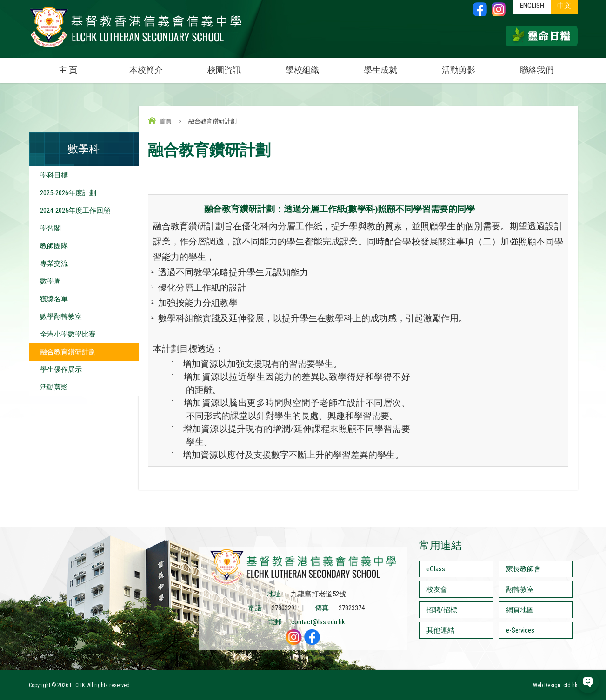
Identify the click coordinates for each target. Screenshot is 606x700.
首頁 (166, 121)
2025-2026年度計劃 (68, 193)
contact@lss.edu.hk (318, 622)
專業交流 (54, 264)
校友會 (437, 589)
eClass (436, 569)
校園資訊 (235, 66)
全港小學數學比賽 (68, 334)
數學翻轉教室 (61, 317)
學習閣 (50, 228)
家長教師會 (523, 569)
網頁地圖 (520, 610)
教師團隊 (54, 246)
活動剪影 (470, 66)
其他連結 (440, 630)
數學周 (50, 281)
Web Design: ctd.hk (555, 685)
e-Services (520, 630)
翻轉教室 (520, 589)
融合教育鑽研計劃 (68, 352)
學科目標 (54, 175)
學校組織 (313, 66)
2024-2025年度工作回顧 (75, 211)
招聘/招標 (442, 610)
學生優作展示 (61, 370)
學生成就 (380, 70)
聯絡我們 (537, 70)
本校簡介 (157, 66)
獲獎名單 (54, 299)
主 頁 (68, 70)
